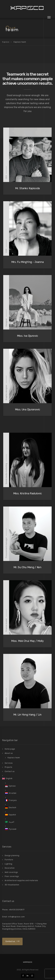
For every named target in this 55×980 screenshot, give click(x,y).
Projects (8, 767)
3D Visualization (12, 885)
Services (9, 763)
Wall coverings (11, 872)
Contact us (10, 771)
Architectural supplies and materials (21, 880)
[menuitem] (26, 778)
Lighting (9, 864)
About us (9, 753)
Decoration (10, 868)
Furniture (9, 860)
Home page (10, 749)
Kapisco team (14, 758)
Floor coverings (12, 876)
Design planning (12, 856)
